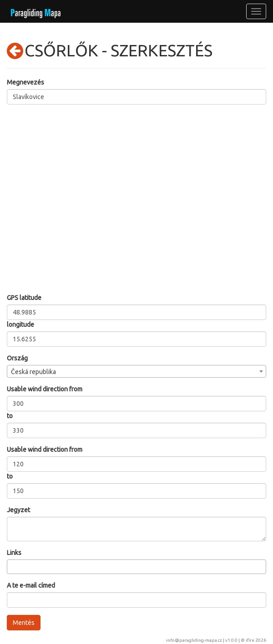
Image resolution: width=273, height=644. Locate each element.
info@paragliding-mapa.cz (194, 640)
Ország (17, 358)
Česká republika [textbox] (33, 372)
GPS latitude (24, 298)
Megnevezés (25, 82)
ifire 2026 (256, 640)
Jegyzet (18, 510)
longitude (20, 324)
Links (14, 553)
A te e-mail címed (31, 585)
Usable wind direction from (45, 389)
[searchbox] (12, 566)
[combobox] (136, 371)
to (10, 416)
